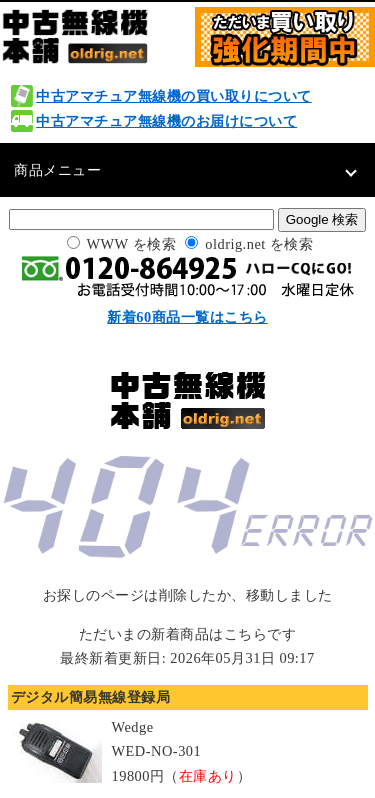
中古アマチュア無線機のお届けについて (166, 121)
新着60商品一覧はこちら (187, 317)
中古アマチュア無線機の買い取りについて (174, 96)
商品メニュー (57, 170)
